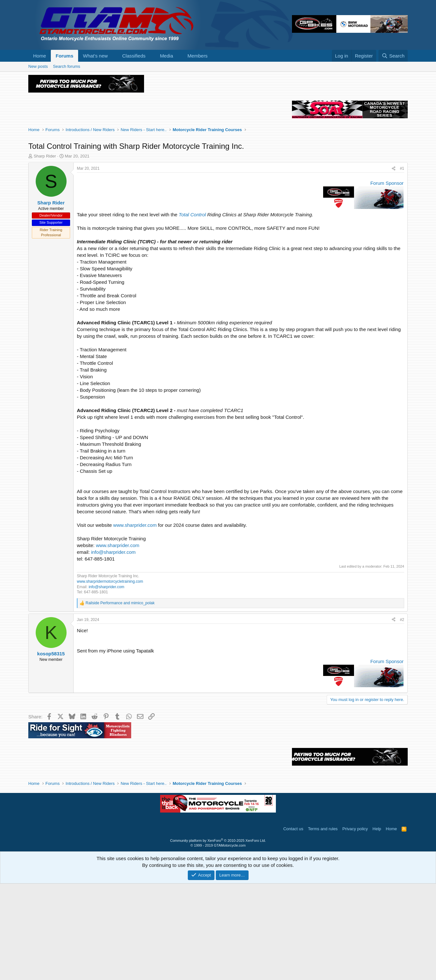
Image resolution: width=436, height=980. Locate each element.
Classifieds (134, 56)
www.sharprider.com (135, 621)
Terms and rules (323, 925)
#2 (402, 716)
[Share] (394, 265)
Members (198, 56)
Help (377, 925)
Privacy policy (355, 925)
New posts (38, 66)
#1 (402, 265)
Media (166, 56)
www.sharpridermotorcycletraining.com (110, 678)
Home (40, 56)
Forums (64, 56)
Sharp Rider (45, 252)
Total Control (192, 311)
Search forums (67, 66)
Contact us (293, 925)
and (120, 699)
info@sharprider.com (113, 648)
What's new (95, 56)
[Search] (393, 56)
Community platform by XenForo (218, 937)
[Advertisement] (218, 120)
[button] (113, 56)
